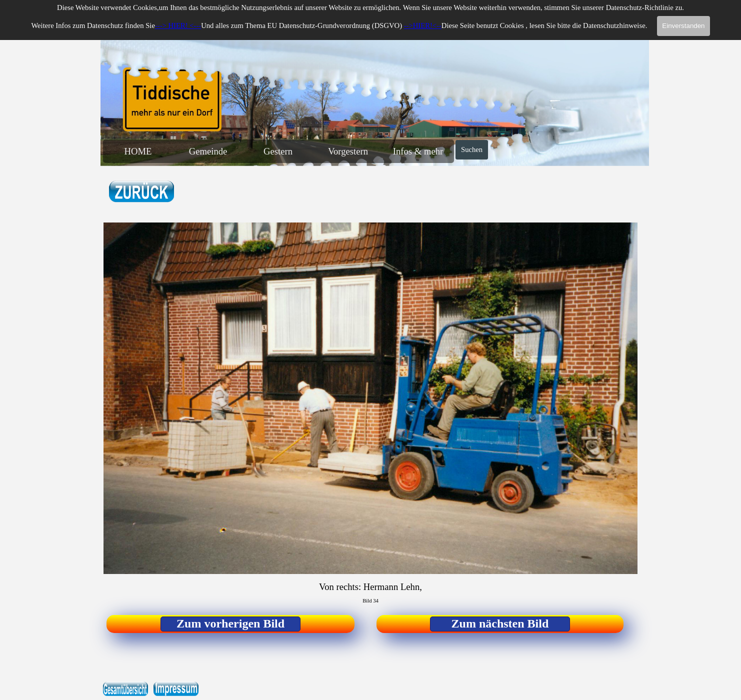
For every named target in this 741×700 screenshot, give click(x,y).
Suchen (472, 149)
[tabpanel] (168, 192)
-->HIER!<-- (423, 25)
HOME (138, 151)
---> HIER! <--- (178, 25)
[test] (230, 624)
